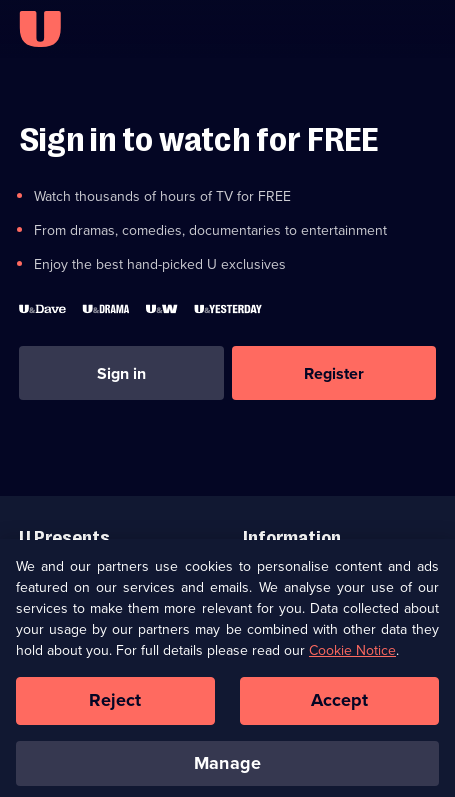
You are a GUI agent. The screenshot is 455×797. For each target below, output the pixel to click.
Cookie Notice (352, 657)
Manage (227, 769)
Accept (340, 707)
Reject (115, 707)
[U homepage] (40, 29)
